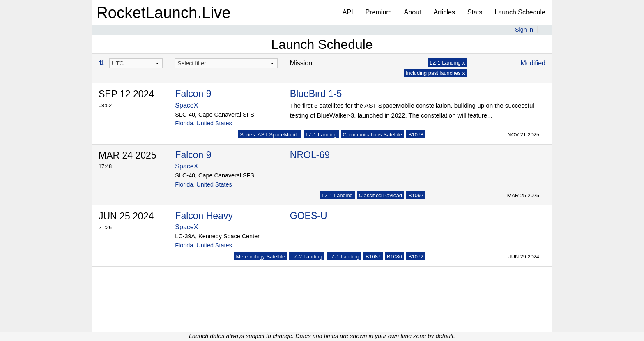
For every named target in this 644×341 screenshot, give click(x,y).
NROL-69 (310, 155)
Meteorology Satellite (261, 257)
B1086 (394, 257)
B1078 (416, 135)
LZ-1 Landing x (447, 63)
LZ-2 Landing (307, 257)
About (413, 12)
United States (214, 123)
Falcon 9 (193, 94)
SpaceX (186, 105)
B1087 (373, 257)
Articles (444, 12)
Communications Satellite (373, 135)
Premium (379, 12)
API (348, 12)
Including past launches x (435, 73)
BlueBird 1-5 (316, 94)
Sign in (524, 30)
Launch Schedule (520, 12)
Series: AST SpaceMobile (270, 135)
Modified (533, 63)
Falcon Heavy (204, 216)
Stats (475, 12)
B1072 (416, 257)
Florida (184, 123)
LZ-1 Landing (321, 135)
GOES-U (309, 216)
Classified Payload (381, 195)
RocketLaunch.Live (164, 13)
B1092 (416, 195)
